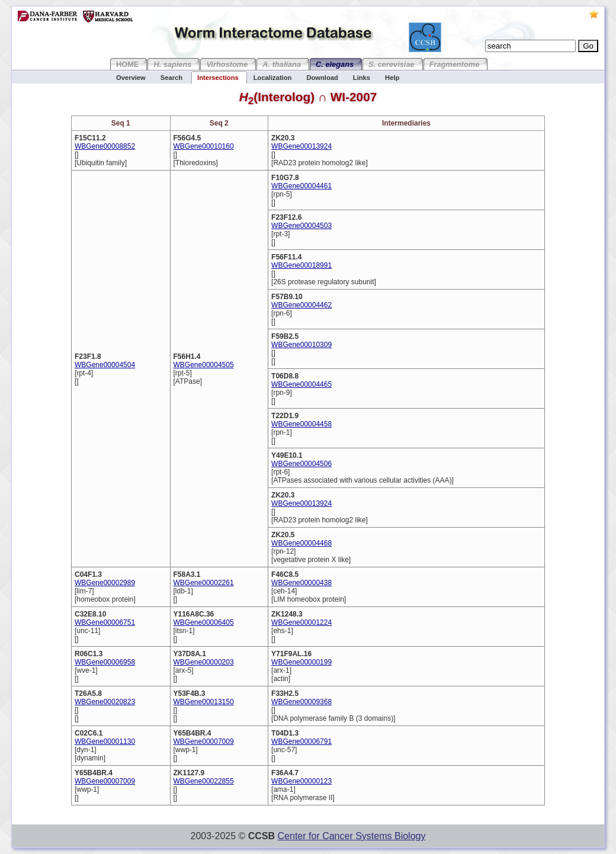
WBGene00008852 (105, 146)
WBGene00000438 (301, 583)
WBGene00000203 (204, 662)
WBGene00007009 (204, 741)
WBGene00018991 (301, 265)
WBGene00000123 (301, 781)
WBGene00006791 (301, 741)
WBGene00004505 (204, 365)
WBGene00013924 (301, 146)
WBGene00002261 (204, 583)
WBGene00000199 (301, 662)
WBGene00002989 (105, 583)
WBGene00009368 (301, 702)
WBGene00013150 (204, 702)
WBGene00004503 (301, 226)
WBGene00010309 (301, 345)
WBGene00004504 (105, 365)
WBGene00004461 (301, 186)
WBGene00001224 (301, 622)
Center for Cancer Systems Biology (352, 836)
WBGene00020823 (105, 702)
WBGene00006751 (105, 622)
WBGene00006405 (204, 622)
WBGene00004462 (301, 305)
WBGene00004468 (301, 543)
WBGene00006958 (105, 662)
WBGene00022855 (204, 781)
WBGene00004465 (301, 384)
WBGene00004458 (301, 424)
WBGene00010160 (204, 146)
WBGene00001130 (105, 741)
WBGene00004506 (301, 464)
